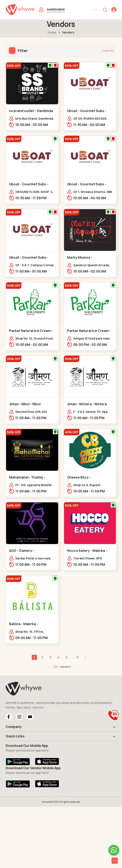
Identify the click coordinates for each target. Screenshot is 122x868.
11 (77, 657)
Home (52, 32)
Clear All (108, 51)
